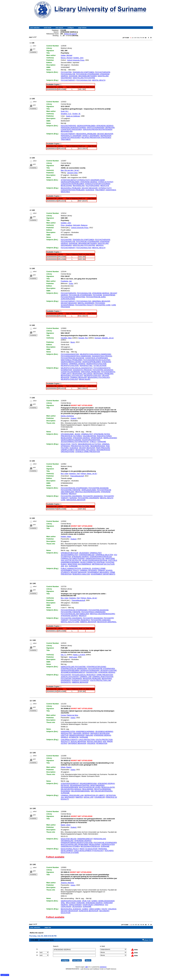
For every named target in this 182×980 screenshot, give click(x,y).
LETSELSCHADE (100, 366)
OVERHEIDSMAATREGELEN (101, 557)
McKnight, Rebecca (80, 225)
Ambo (71, 283)
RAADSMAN (65, 791)
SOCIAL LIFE (88, 797)
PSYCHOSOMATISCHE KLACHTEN (97, 360)
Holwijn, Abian (66, 537)
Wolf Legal (73, 657)
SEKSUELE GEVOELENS (100, 733)
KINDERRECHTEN (68, 731)
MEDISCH (100, 245)
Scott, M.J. (65, 111)
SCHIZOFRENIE (109, 295)
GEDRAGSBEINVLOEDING (71, 362)
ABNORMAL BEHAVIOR (101, 301)
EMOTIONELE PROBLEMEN (72, 360)
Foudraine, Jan (66, 281)
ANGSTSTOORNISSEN (95, 128)
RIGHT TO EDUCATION (89, 849)
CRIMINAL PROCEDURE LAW (72, 795)
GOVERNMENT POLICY (70, 570)
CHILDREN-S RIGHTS (69, 740)
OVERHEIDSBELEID (87, 555)
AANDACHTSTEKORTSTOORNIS (97, 184)
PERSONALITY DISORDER (71, 136)
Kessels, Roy (83, 338)
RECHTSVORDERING (103, 789)
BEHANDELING (67, 131)
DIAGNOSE (73, 76)
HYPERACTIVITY (105, 188)
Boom (73, 342)
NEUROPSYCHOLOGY (93, 375)
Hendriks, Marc (66, 338)
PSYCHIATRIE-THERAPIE (71, 490)
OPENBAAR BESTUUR (70, 553)
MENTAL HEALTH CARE (70, 622)
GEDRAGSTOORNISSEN (90, 670)
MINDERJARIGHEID (77, 735)
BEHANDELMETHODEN (88, 76)
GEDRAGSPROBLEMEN (86, 126)
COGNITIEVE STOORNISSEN (96, 358)
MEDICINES (65, 192)
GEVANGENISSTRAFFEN (80, 785)
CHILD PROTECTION (87, 740)
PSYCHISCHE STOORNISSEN (88, 74)
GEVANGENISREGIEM (69, 787)
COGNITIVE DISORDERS (70, 372)
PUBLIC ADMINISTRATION (71, 568)
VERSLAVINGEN (75, 905)
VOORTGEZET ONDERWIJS (93, 905)
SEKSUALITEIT (66, 733)
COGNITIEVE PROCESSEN (71, 129)
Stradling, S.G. (66, 114)
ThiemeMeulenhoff (77, 476)
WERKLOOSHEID (110, 438)
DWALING (89, 735)
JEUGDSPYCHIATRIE (108, 670)
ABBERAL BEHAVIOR (88, 622)
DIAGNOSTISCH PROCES (102, 356)
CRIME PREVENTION (105, 675)
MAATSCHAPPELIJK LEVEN (90, 787)
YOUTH (74, 444)
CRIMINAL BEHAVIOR (78, 377)
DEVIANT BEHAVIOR (105, 134)
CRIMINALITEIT (87, 434)
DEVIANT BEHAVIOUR (69, 911)
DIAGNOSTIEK (92, 672)
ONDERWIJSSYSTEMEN (70, 846)
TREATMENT (66, 139)
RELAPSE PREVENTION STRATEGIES (96, 137)
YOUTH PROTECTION (104, 740)
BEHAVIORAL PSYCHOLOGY (72, 375)
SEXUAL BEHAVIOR (78, 741)
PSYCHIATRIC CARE (103, 305)
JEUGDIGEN (84, 553)
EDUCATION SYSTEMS (70, 852)
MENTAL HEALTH (99, 80)
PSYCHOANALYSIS (84, 80)
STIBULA (93, 442)
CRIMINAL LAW (86, 677)
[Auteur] (74, 418)
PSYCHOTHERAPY (68, 80)
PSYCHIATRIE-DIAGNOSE (98, 488)
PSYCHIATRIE (66, 72)
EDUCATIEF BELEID (69, 839)
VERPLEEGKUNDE (89, 490)
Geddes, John (78, 58)
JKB (62, 566)
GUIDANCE (90, 190)
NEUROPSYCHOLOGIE (70, 366)
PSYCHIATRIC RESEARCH (80, 620)
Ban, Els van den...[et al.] (70, 170)
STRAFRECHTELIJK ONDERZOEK (74, 668)
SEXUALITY (65, 741)
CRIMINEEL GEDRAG (77, 364)
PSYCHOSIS (100, 303)
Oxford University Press (76, 60)
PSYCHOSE (97, 295)
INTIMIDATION (102, 743)
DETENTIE (65, 785)
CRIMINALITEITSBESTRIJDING (73, 558)
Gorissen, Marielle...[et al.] (104, 338)
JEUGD (77, 434)
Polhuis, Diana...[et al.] (89, 474)
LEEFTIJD (65, 735)
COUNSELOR (100, 797)
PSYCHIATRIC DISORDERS (71, 496)
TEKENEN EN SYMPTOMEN (83, 72)
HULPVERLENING (93, 186)
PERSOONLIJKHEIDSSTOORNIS (73, 128)
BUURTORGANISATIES (91, 440)
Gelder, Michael (66, 55)
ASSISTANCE (111, 190)
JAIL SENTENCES (68, 797)
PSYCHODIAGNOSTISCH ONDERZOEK (76, 356)
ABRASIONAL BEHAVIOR (76, 500)
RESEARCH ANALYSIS (81, 574)
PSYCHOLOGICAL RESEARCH (84, 675)
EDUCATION (66, 444)
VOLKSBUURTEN (89, 436)
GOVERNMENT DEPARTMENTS (103, 574)
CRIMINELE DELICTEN (104, 555)
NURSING (73, 498)
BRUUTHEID (71, 903)
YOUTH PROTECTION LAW (100, 680)
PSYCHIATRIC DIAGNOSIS (103, 370)
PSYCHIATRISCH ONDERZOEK (93, 612)
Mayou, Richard (67, 58)
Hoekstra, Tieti (74, 474)
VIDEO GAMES (95, 909)
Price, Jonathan (66, 225)
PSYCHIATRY (66, 675)
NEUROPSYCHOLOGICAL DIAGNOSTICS (77, 368)
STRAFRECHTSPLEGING (96, 667)
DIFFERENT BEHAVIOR (77, 743)
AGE (104, 741)
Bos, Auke (65, 474)
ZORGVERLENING (68, 299)
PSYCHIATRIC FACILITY (84, 305)
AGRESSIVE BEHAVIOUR (88, 911)
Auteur (73, 718)
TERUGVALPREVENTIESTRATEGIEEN (97, 129)
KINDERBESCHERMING (85, 731)
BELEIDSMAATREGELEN (90, 846)
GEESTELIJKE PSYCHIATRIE (84, 78)
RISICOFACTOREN (104, 436)
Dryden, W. (76, 114)
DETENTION (111, 795)
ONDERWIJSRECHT (85, 839)
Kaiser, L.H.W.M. (79, 655)
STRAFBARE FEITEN (102, 434)
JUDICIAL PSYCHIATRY (70, 677)
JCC (66, 566)
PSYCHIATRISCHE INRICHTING (73, 297)
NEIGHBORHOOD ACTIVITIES (89, 444)
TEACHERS (109, 851)
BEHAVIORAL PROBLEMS (86, 134)
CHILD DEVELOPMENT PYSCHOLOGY (89, 851)
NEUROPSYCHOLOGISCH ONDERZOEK (95, 354)
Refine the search (71, 34)
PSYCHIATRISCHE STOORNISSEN (74, 488)
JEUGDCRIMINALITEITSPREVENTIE (75, 442)
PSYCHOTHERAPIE (103, 72)
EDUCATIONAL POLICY (70, 849)
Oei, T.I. (64, 655)
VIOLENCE (91, 743)
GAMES (94, 901)
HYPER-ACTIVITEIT (106, 182)
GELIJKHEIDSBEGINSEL (81, 791)
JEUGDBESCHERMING (104, 731)
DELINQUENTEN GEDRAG (71, 789)
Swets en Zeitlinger (73, 116)
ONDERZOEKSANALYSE (95, 558)
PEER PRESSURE (103, 448)
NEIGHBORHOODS (98, 446)
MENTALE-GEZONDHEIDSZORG (88, 492)
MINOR (110, 741)
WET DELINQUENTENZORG (102, 791)
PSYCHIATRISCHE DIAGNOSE (72, 358)
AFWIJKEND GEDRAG (105, 126)
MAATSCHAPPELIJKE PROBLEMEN (75, 844)
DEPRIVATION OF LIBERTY (95, 795)
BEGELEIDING (66, 186)
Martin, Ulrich (66, 825)
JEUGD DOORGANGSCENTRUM (95, 560)
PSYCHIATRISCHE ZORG (96, 297)
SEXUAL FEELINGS (94, 741)
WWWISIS (103, 965)
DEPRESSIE (110, 128)
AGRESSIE (81, 903)
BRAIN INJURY (85, 379)
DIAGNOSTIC (66, 682)
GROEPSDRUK (97, 438)
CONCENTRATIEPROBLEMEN (72, 184)
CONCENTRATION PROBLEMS (73, 190)
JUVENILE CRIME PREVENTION (88, 452)
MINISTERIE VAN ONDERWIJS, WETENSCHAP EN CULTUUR (91, 564)
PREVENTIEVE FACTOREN (71, 436)
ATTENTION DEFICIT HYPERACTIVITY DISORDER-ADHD (83, 180)
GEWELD (64, 737)
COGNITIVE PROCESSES (71, 137)
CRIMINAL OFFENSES (88, 570)
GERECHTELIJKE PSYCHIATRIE (73, 667)
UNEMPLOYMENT (68, 450)
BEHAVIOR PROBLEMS (92, 678)
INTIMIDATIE (74, 737)
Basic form (149, 938)
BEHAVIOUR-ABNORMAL (107, 622)
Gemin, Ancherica (67, 416)
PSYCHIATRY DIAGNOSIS (93, 496)
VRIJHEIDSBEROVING (88, 783)
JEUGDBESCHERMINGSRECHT (73, 672)
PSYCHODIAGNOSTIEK (70, 354)
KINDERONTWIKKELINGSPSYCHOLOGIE (77, 843)
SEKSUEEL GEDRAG (81, 733)
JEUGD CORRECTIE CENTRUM (92, 562)
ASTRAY (64, 743)
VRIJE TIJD (86, 901)
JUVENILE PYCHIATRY (80, 680)
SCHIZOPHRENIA (68, 305)
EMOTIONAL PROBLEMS (91, 372)
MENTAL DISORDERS (86, 303)
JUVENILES (86, 568)
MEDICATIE (105, 186)
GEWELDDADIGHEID (106, 901)
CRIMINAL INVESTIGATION (103, 677)
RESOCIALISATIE (108, 787)
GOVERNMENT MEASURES (98, 572)
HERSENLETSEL (86, 366)
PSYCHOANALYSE (68, 74)
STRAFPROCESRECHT (70, 783)
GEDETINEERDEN (97, 785)
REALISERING (88, 789)
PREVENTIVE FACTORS (80, 446)
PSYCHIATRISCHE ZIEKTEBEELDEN (75, 614)
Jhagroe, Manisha (67, 883)
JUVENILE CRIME (99, 568)
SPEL (63, 903)
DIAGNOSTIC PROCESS (82, 370)
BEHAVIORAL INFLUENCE (82, 374)
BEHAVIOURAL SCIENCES (71, 909)
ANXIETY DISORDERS (91, 136)
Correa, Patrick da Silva (69, 715)
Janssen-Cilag (72, 173)
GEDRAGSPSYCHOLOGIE (96, 364)
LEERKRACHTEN (108, 844)
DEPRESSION (106, 136)
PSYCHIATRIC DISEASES (101, 620)
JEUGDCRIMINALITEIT (69, 555)
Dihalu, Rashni (66, 767)
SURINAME (102, 442)
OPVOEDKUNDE (67, 434)
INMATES (79, 797)
